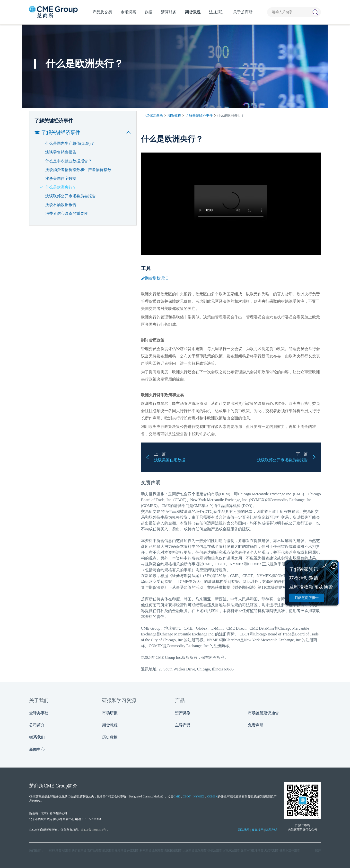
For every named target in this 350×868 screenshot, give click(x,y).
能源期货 (108, 850)
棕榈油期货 (215, 850)
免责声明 (256, 725)
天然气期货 (271, 850)
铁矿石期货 (79, 850)
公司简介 (37, 725)
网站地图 (244, 830)
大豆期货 (188, 850)
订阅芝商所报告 (307, 598)
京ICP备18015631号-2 (95, 830)
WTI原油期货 (231, 850)
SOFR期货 (55, 850)
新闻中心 (37, 749)
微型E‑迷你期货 (290, 850)
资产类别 (183, 713)
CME (166, 506)
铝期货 (67, 850)
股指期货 (121, 850)
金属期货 (158, 850)
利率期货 (145, 850)
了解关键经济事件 (199, 115)
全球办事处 (39, 713)
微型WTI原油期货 (252, 850)
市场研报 (110, 713)
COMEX (212, 796)
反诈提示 (258, 830)
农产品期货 (94, 850)
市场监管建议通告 (263, 713)
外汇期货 (133, 850)
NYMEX (199, 796)
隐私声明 (271, 830)
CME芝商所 (154, 115)
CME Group (151, 628)
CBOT (187, 796)
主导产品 (183, 725)
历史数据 (110, 737)
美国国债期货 (173, 850)
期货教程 (174, 115)
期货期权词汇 (155, 278)
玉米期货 (201, 850)
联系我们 (37, 737)
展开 (318, 850)
